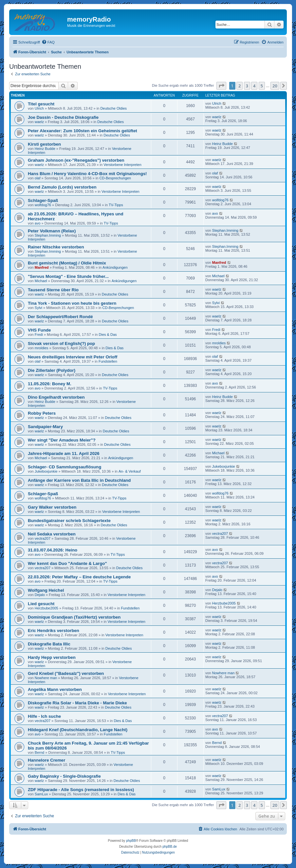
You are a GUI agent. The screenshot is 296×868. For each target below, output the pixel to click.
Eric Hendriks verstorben (54, 631)
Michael (41, 281)
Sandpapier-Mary (45, 427)
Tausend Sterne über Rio (53, 290)
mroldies (42, 348)
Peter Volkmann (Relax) (52, 231)
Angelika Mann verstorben (55, 689)
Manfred (42, 267)
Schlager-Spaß (43, 200)
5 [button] (262, 86)
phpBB (131, 841)
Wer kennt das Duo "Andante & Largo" (67, 563)
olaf (38, 178)
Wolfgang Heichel (46, 590)
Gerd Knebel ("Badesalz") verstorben (66, 673)
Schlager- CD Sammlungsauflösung (65, 467)
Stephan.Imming (48, 235)
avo (38, 223)
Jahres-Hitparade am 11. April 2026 (64, 453)
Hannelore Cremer (46, 760)
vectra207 (43, 538)
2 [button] (240, 86)
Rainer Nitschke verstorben (56, 247)
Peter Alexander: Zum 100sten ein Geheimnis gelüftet (83, 131)
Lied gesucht (41, 604)
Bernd (39, 752)
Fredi (39, 335)
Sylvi (38, 308)
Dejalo (40, 595)
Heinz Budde (45, 149)
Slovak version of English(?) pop (61, 344)
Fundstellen (108, 361)
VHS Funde (39, 330)
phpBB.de (170, 847)
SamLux (41, 794)
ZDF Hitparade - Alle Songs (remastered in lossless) (81, 790)
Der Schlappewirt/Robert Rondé (60, 317)
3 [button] (247, 86)
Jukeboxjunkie (46, 471)
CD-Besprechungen (115, 178)
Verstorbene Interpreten (122, 165)
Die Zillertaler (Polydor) (52, 370)
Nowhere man (46, 678)
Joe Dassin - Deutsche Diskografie (63, 117)
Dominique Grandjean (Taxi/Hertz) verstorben (74, 617)
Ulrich (39, 108)
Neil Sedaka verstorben (52, 534)
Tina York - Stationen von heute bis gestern (72, 303)
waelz (39, 122)
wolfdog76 (43, 205)
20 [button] (275, 86)
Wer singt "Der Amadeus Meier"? (62, 440)
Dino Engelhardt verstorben (56, 397)
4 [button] (254, 86)
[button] (221, 86)
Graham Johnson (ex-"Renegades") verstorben (76, 160)
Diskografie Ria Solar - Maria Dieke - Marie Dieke (77, 703)
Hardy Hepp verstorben (52, 657)
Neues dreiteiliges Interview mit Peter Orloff (73, 357)
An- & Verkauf (130, 471)
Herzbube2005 (46, 608)
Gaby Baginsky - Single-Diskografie (64, 776)
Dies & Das (108, 335)
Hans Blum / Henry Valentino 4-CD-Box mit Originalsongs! (87, 174)
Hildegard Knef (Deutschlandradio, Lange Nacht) (78, 730)
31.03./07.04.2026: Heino (53, 550)
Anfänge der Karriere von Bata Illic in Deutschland (79, 480)
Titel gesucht (41, 104)
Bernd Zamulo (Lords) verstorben (62, 187)
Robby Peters (42, 413)
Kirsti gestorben (44, 144)
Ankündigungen (115, 267)
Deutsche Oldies (113, 108)
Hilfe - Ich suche (44, 716)
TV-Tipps (116, 205)
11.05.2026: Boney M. (50, 384)
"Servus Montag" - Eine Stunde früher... (68, 276)
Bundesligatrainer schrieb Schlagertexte (69, 521)
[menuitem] (48, 42)
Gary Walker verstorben (52, 507)
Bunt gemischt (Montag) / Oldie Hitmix (67, 263)
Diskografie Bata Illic (49, 644)
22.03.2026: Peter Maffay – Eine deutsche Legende (79, 577)
